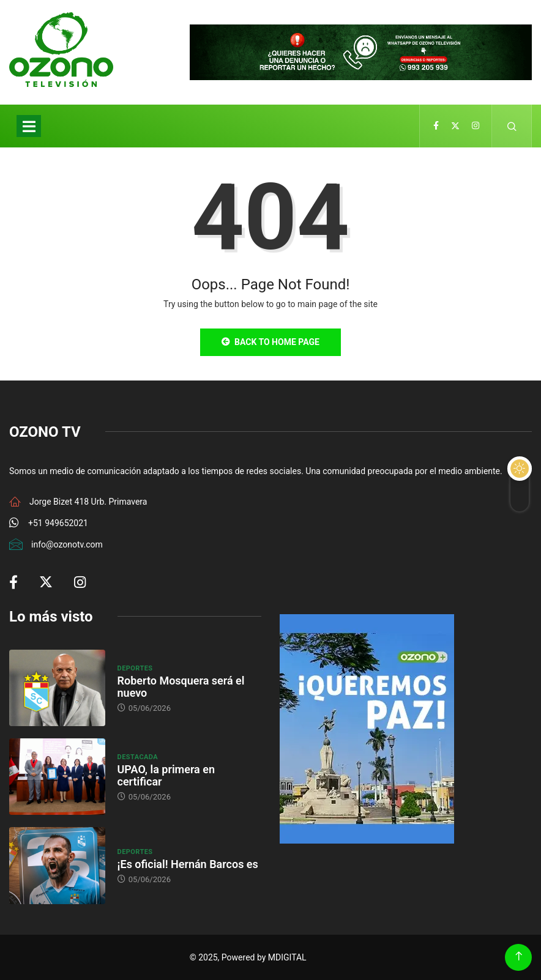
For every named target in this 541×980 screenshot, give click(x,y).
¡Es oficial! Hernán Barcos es (188, 864)
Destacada (138, 757)
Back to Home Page (270, 342)
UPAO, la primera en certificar (166, 775)
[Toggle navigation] (29, 126)
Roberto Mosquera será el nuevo (181, 687)
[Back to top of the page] (519, 956)
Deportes (135, 668)
